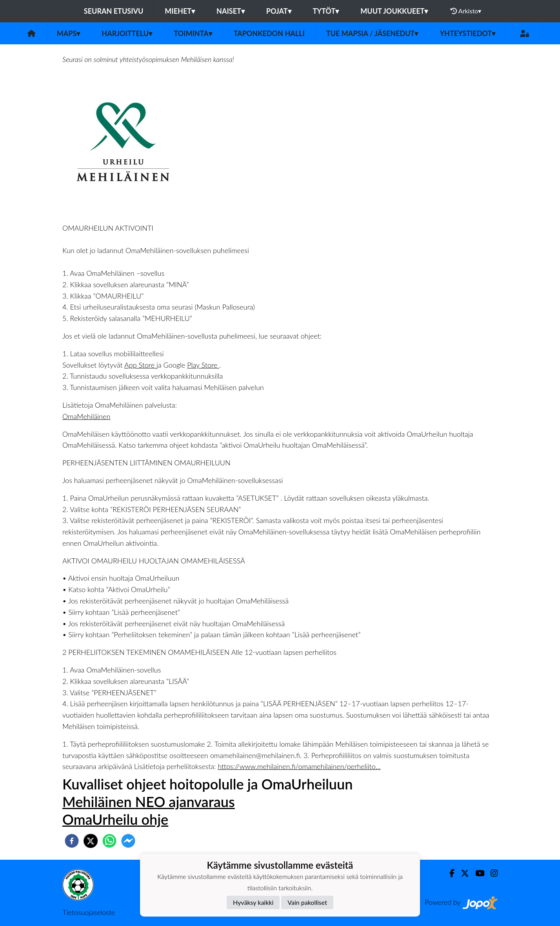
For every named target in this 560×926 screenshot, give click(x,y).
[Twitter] (462, 873)
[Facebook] (449, 873)
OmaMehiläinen (86, 416)
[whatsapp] (109, 841)
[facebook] (72, 841)
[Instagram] (491, 873)
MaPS (69, 33)
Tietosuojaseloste (89, 912)
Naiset (231, 11)
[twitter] (91, 841)
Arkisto (466, 11)
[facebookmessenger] (128, 841)
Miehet (180, 11)
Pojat (279, 11)
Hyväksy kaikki (253, 902)
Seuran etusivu (114, 11)
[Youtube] (477, 873)
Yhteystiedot (467, 33)
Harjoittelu (127, 33)
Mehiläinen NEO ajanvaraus (149, 802)
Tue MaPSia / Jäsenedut (372, 33)
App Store (140, 365)
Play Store (203, 365)
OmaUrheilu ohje (115, 819)
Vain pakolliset (307, 902)
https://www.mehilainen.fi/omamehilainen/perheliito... (299, 766)
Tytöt (326, 11)
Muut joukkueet (394, 11)
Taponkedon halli (269, 33)
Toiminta (193, 33)
